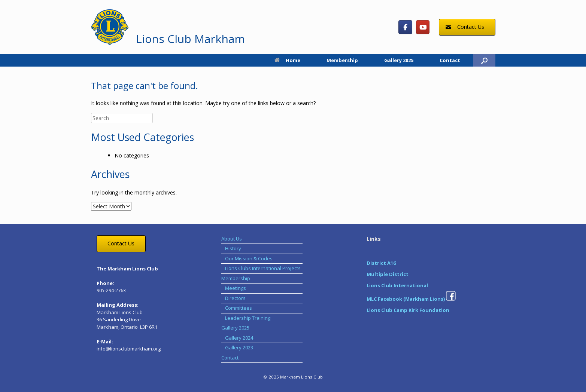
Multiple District (388, 274)
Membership (342, 60)
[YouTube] (423, 27)
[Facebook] (405, 27)
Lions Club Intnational (397, 285)
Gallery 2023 (239, 347)
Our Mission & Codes (249, 258)
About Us (232, 239)
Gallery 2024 (239, 338)
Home (287, 60)
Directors (235, 298)
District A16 (381, 263)
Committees (239, 308)
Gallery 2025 (399, 60)
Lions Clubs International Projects (263, 268)
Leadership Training (248, 318)
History (233, 248)
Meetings (236, 288)
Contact (450, 60)
